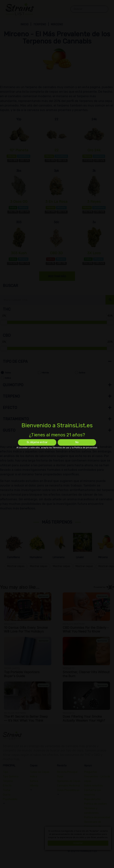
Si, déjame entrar (37, 442)
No (77, 442)
